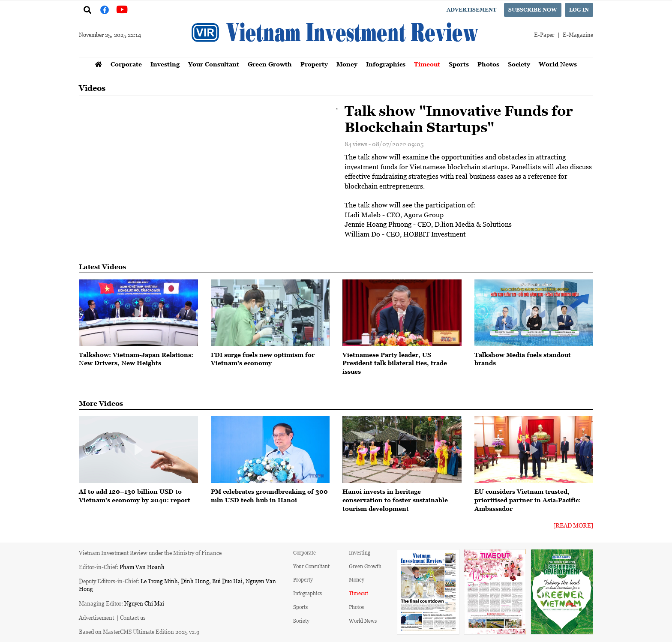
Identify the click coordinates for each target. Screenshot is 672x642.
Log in (579, 10)
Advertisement (471, 10)
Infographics (386, 64)
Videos (92, 88)
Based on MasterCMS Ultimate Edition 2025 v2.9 (139, 631)
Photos (488, 64)
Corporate (126, 64)
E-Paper (544, 34)
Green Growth (270, 64)
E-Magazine (578, 34)
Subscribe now (533, 10)
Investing (165, 64)
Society (519, 64)
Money (347, 64)
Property (314, 64)
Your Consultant (214, 64)
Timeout (427, 64)
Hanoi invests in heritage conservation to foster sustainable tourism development (395, 500)
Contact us (133, 617)
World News (558, 64)
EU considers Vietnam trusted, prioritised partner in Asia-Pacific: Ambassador (528, 500)
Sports (459, 64)
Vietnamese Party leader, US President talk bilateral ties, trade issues (395, 363)
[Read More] (573, 525)
